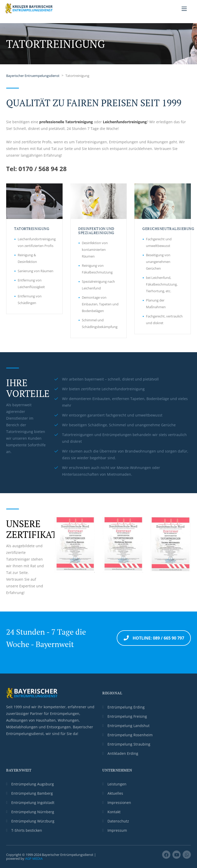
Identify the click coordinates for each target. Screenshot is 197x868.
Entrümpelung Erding (126, 707)
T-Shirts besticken (27, 830)
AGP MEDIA (34, 858)
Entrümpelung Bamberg (32, 793)
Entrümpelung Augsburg (33, 784)
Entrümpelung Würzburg (33, 821)
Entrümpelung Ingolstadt (33, 803)
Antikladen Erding (123, 753)
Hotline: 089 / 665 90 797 (154, 638)
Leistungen (117, 784)
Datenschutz (118, 821)
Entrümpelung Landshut (129, 726)
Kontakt (114, 812)
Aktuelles (115, 793)
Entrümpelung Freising (127, 716)
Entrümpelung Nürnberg (33, 812)
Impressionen (119, 803)
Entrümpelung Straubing (129, 744)
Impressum (117, 830)
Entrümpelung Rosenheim (130, 735)
